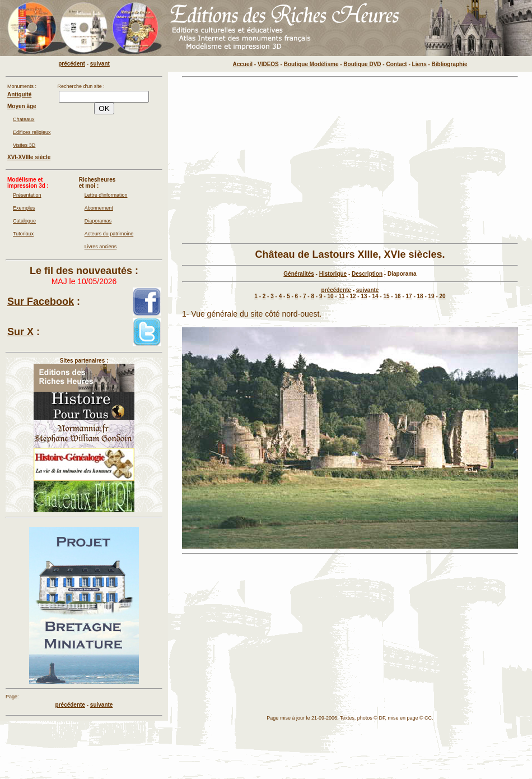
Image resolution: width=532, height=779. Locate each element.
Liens (419, 64)
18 (420, 296)
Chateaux (24, 119)
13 (364, 296)
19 (431, 296)
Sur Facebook (41, 302)
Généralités (298, 274)
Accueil (243, 64)
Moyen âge (22, 106)
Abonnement (99, 208)
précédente (336, 290)
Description (367, 274)
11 (341, 296)
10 (330, 296)
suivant (100, 64)
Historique (333, 274)
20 (443, 296)
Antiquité (19, 94)
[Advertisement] (350, 160)
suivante (368, 290)
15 (386, 296)
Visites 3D (24, 145)
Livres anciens (101, 247)
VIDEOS (268, 64)
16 (397, 296)
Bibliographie (450, 64)
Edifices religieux (32, 132)
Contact (396, 64)
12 (353, 296)
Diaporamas (98, 221)
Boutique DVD (362, 64)
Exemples (24, 208)
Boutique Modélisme (311, 64)
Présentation (27, 195)
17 (409, 296)
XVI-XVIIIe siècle (29, 157)
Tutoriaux (23, 234)
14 (375, 296)
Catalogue (24, 221)
